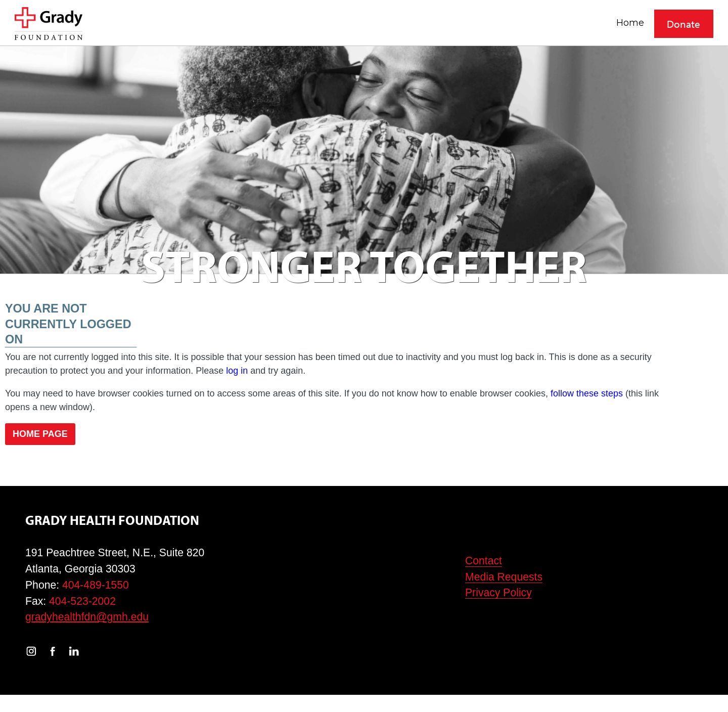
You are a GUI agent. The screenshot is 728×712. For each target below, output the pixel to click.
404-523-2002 (82, 601)
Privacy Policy (498, 592)
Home (630, 23)
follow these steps (587, 393)
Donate (684, 24)
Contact (484, 561)
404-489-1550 (96, 585)
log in (237, 371)
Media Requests (504, 577)
